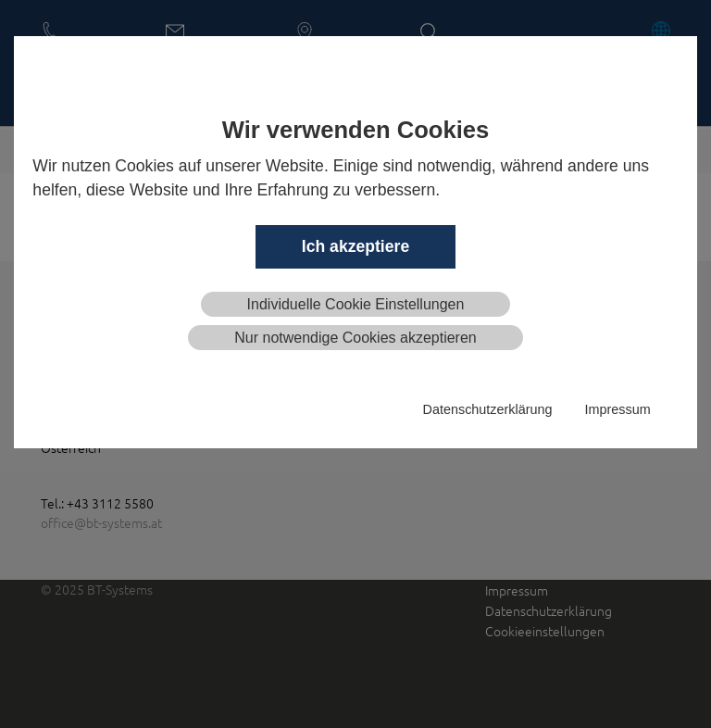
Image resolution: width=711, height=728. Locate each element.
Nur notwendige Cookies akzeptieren (355, 338)
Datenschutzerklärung (488, 409)
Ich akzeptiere (355, 246)
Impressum (617, 409)
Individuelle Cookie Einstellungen (356, 304)
